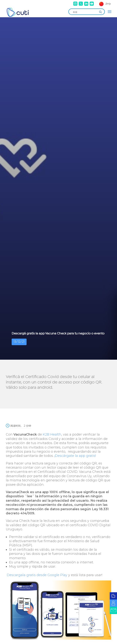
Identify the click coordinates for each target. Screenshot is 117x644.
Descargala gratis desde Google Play (37, 575)
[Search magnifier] (100, 12)
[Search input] (85, 12)
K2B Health (52, 434)
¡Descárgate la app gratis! (75, 456)
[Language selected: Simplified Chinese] (105, 4)
